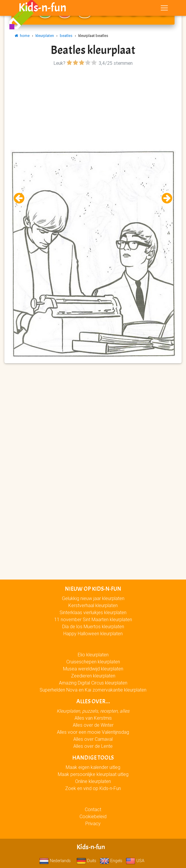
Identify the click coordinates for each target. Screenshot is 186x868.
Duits (86, 861)
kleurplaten (45, 36)
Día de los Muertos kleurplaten (93, 626)
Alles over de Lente (93, 746)
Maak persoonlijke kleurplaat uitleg (93, 774)
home (22, 36)
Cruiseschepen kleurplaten (93, 662)
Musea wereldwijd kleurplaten (93, 669)
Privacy (93, 823)
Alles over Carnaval (93, 739)
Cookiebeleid (93, 816)
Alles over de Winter (93, 725)
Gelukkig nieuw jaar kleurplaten (93, 598)
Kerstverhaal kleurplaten (93, 605)
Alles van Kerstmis (93, 718)
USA (135, 861)
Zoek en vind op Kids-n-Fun (93, 788)
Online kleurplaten (93, 781)
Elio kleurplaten (93, 655)
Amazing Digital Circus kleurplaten (93, 683)
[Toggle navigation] (164, 9)
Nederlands (55, 861)
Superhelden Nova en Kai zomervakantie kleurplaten (93, 690)
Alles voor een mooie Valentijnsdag (93, 732)
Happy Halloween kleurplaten (93, 633)
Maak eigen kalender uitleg (93, 767)
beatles (66, 36)
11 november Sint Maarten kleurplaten (93, 619)
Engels (111, 861)
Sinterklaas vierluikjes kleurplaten (93, 612)
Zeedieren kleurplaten (93, 676)
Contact (93, 809)
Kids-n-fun (42, 9)
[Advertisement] (93, 109)
